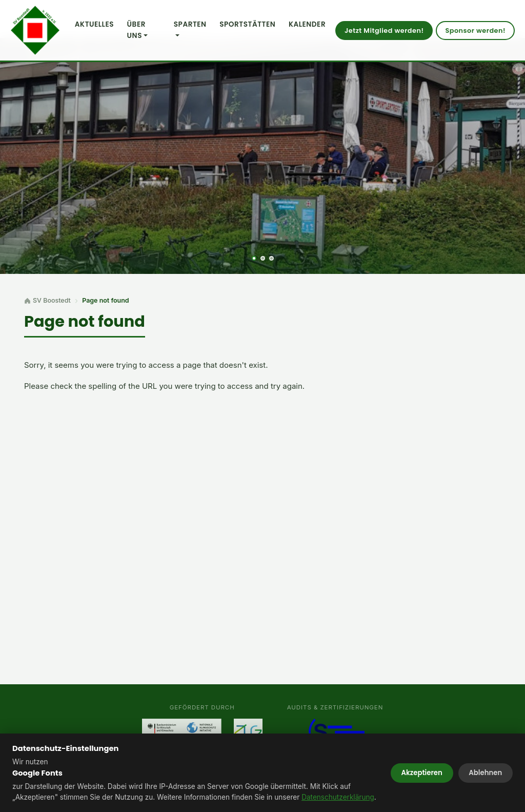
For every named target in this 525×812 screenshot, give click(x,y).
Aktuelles (94, 24)
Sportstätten (247, 24)
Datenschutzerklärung (338, 797)
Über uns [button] (136, 30)
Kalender (307, 24)
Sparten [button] (190, 24)
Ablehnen (485, 773)
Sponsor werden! (475, 31)
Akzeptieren (422, 773)
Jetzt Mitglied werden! (384, 31)
